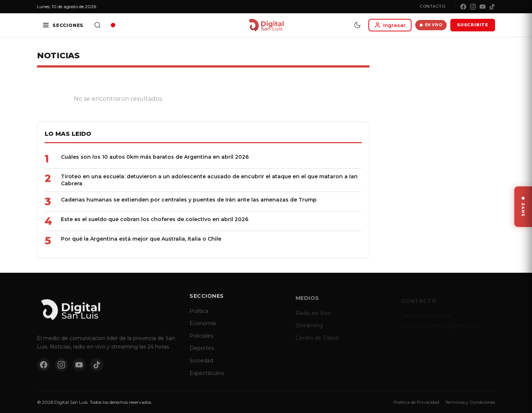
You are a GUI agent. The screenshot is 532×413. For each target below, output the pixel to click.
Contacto (432, 6)
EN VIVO (431, 25)
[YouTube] (482, 7)
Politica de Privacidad (417, 402)
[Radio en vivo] (113, 25)
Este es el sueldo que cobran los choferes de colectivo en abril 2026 (155, 219)
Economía (203, 329)
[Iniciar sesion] (390, 25)
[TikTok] (492, 7)
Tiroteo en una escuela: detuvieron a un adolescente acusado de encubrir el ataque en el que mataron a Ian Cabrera (209, 180)
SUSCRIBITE (473, 25)
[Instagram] (473, 7)
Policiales (201, 341)
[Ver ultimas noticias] (523, 207)
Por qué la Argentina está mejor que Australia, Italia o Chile (141, 239)
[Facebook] (463, 7)
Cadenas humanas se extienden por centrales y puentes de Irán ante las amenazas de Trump (189, 200)
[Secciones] (63, 25)
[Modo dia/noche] (357, 25)
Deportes (202, 354)
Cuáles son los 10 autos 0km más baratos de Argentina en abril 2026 (155, 157)
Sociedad (201, 366)
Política (199, 317)
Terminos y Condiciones (470, 402)
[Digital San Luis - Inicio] (266, 25)
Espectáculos (207, 379)
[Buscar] (98, 25)
